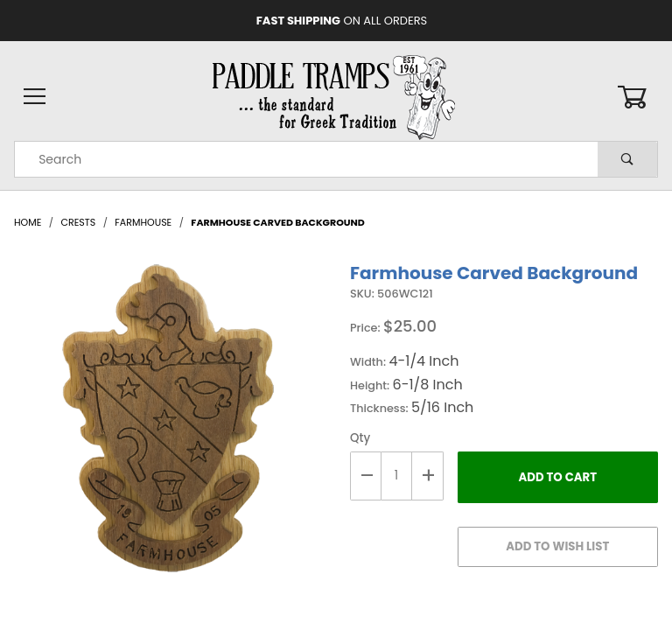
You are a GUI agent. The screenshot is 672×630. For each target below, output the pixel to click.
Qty (360, 438)
